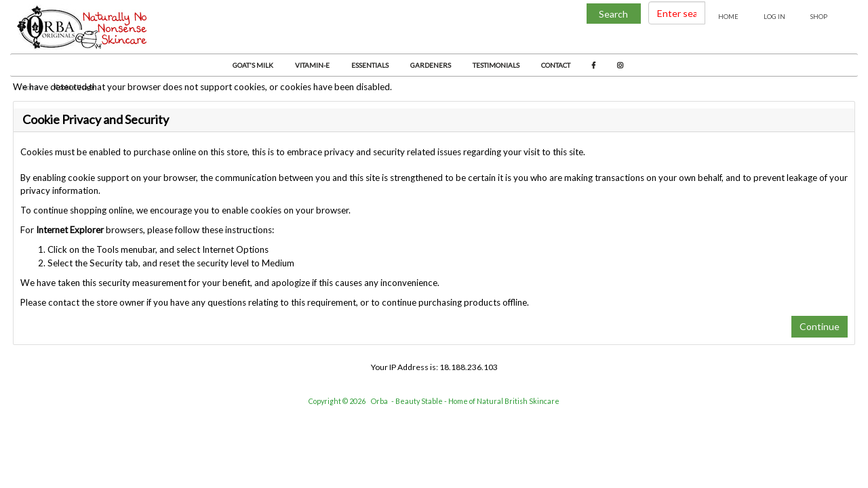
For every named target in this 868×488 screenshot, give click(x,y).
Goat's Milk (253, 65)
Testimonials (496, 65)
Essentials (370, 65)
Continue (820, 326)
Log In (774, 17)
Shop (819, 17)
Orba (379, 401)
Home (728, 17)
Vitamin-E (312, 65)
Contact (556, 65)
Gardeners (431, 65)
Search (613, 14)
